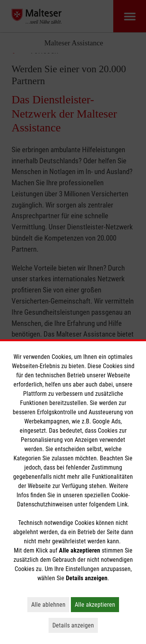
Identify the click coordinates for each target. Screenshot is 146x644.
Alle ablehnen (50, 604)
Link (122, 504)
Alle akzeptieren (97, 604)
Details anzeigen (75, 625)
